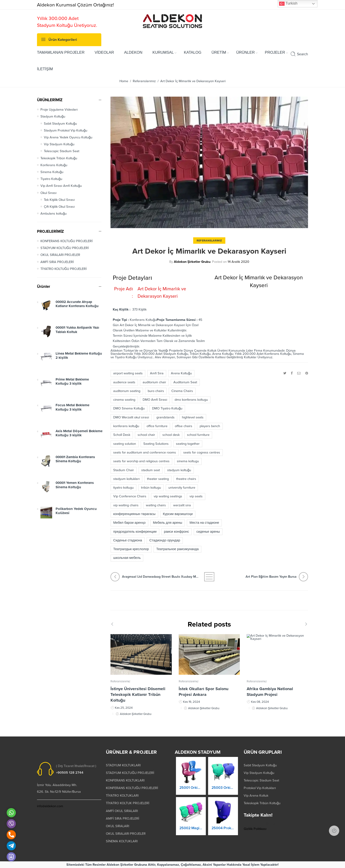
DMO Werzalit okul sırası (131, 417)
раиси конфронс (177, 532)
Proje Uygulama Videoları (59, 110)
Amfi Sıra (157, 373)
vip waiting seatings (168, 496)
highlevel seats (193, 417)
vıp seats (196, 496)
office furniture (157, 426)
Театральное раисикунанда (177, 549)
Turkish (288, 4)
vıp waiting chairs (126, 505)
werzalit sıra (182, 505)
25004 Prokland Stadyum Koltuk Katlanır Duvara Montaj (223, 832)
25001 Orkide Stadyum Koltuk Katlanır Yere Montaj (191, 791)
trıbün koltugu (151, 488)
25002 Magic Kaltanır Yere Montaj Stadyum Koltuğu (191, 831)
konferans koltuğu (126, 426)
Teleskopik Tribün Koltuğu (59, 158)
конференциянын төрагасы (134, 514)
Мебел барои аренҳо (129, 523)
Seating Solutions (156, 444)
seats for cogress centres (202, 452)
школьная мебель (127, 558)
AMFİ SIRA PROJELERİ (57, 262)
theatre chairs (186, 479)
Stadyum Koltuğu (53, 116)
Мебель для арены (168, 523)
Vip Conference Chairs (130, 496)
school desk (171, 435)
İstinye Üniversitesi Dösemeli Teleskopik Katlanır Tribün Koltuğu (138, 698)
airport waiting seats (128, 373)
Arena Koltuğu (181, 373)
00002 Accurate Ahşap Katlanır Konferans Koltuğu (77, 308)
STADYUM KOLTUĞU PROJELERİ (65, 248)
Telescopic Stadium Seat (62, 151)
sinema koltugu (188, 461)
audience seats (124, 382)
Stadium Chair (124, 470)
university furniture (182, 488)
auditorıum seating (127, 391)
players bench (210, 426)
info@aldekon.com (50, 806)
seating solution (125, 444)
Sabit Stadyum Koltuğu (60, 124)
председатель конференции (135, 532)
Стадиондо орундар (165, 540)
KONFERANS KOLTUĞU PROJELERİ (66, 241)
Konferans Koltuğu (54, 165)
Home (124, 81)
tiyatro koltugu (123, 488)
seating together (188, 444)
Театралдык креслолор (131, 549)
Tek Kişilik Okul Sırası (59, 200)
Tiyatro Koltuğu (51, 179)
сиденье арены (208, 532)
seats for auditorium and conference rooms (145, 452)
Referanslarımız (144, 81)
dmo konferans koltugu (191, 400)
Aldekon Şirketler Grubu (192, 262)
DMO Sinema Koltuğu (129, 408)
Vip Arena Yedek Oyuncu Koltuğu (68, 137)
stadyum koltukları (126, 479)
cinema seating (124, 400)
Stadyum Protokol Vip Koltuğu (66, 130)
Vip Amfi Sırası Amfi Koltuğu (61, 186)
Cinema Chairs (182, 391)
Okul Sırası (48, 193)
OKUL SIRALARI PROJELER (60, 255)
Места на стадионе (204, 523)
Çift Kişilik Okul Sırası (59, 207)
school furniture (198, 435)
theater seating (158, 479)
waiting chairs (156, 505)
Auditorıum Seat (185, 382)
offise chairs (184, 426)
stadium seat (151, 470)
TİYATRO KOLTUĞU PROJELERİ (64, 269)
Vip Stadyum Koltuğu (59, 144)
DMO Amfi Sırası (155, 400)
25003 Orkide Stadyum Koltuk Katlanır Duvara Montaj (223, 792)
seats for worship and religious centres (141, 461)
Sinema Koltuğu (52, 172)
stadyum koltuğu (179, 470)
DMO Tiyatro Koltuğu (167, 408)
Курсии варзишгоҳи (178, 514)
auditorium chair (154, 382)
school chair (146, 435)
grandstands (165, 417)
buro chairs (156, 391)
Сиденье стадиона (128, 540)
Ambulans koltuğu (54, 214)
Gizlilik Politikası (255, 829)
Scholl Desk (122, 435)
